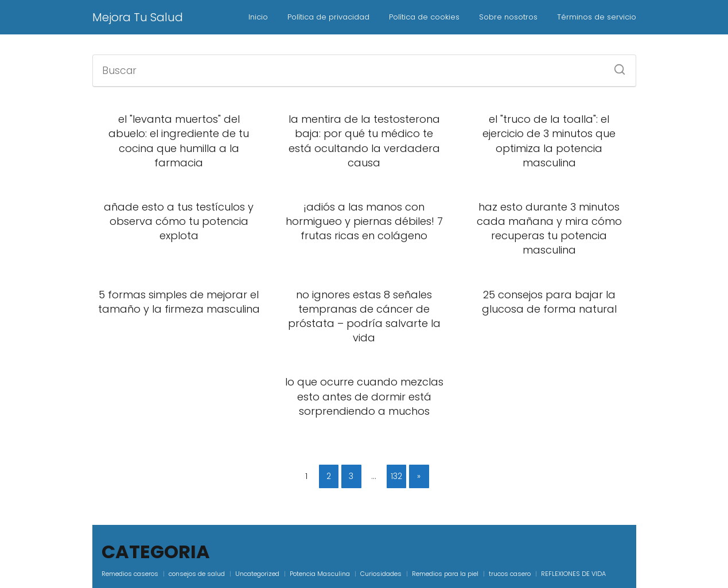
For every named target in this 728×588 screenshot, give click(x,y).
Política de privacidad (328, 17)
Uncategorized (257, 574)
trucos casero (510, 574)
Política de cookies (424, 17)
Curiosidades (381, 574)
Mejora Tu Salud (138, 17)
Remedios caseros (130, 574)
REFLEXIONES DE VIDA (573, 574)
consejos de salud (197, 574)
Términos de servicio (597, 17)
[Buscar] (616, 66)
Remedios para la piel (445, 574)
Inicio (258, 17)
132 (396, 476)
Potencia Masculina (320, 574)
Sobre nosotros (508, 17)
